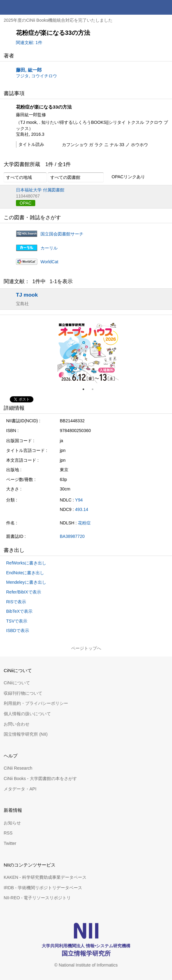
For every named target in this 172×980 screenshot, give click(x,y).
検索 (150, 7)
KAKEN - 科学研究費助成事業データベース (45, 877)
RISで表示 (16, 602)
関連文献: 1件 (29, 43)
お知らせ (12, 823)
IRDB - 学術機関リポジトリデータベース (43, 888)
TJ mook (27, 295)
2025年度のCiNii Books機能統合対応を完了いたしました (58, 20)
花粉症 (84, 523)
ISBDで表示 (18, 631)
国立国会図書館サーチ (62, 234)
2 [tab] (95, 389)
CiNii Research (18, 768)
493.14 (82, 509)
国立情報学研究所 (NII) (26, 734)
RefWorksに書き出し (26, 563)
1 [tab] (86, 389)
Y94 (79, 500)
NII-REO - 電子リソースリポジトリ (37, 898)
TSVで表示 (17, 621)
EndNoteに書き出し (25, 573)
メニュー (165, 7)
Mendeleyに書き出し (26, 582)
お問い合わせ (17, 724)
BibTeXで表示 (19, 611)
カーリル (49, 248)
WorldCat (49, 262)
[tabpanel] (88, 353)
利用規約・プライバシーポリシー (36, 703)
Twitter (10, 843)
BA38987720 (72, 536)
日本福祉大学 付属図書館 (40, 190)
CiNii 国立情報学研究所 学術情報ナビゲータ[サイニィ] (27, 7)
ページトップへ (86, 648)
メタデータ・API (20, 789)
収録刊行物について (23, 693)
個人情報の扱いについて (27, 714)
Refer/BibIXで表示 (24, 592)
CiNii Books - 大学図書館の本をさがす (40, 778)
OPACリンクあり (125, 177)
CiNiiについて (17, 683)
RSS (8, 833)
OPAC (26, 203)
